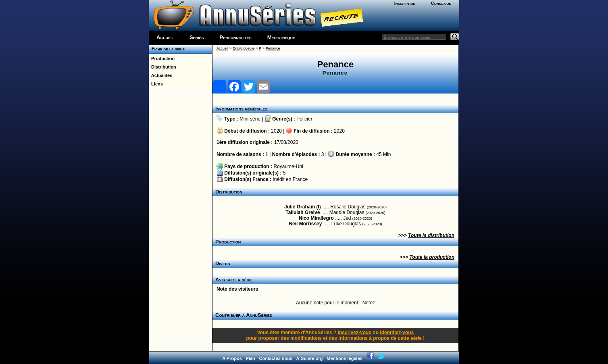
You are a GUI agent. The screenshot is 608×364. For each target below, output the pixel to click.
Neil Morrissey (305, 224)
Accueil (165, 37)
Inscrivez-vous (355, 333)
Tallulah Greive (303, 212)
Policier (304, 119)
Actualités (160, 75)
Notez (369, 303)
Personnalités (236, 37)
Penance (273, 48)
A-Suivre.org (309, 358)
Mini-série (250, 119)
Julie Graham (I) (303, 207)
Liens (156, 84)
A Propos (232, 358)
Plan (251, 358)
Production (162, 58)
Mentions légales (345, 358)
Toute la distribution (431, 235)
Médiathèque (281, 37)
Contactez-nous (276, 358)
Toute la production (432, 257)
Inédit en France (290, 179)
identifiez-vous (397, 333)
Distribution (162, 67)
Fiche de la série (167, 49)
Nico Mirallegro (316, 218)
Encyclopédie (244, 48)
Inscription (405, 3)
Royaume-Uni (288, 166)
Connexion (441, 3)
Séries (197, 37)
